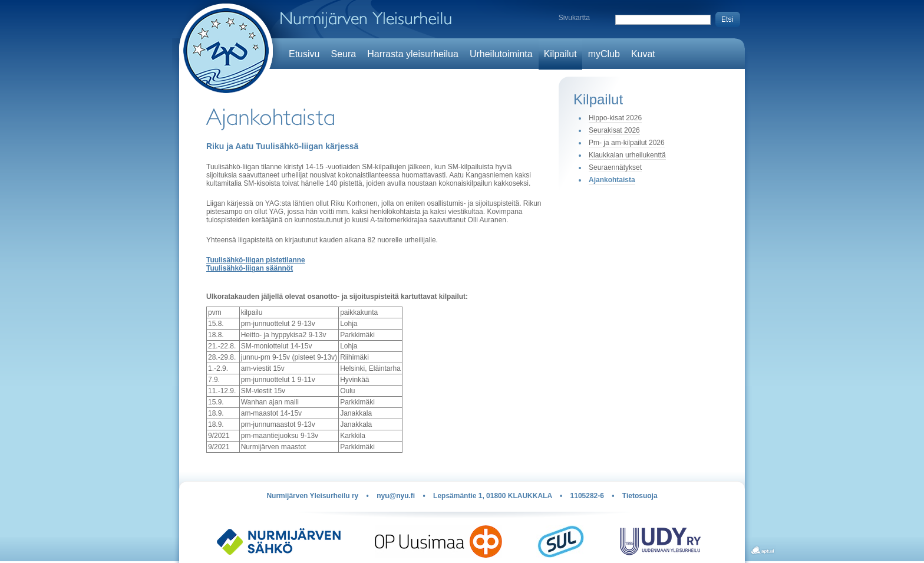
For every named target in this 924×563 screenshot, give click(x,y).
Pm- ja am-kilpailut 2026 (627, 143)
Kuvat (643, 54)
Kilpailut (560, 54)
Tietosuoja (640, 496)
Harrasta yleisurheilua (413, 54)
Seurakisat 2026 (614, 130)
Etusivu (304, 54)
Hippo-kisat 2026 (615, 118)
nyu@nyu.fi (396, 496)
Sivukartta (574, 18)
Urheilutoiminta (501, 54)
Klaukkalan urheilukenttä (627, 155)
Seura (343, 54)
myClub (604, 54)
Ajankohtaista (612, 180)
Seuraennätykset (615, 167)
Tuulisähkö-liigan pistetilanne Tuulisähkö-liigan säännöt (256, 264)
